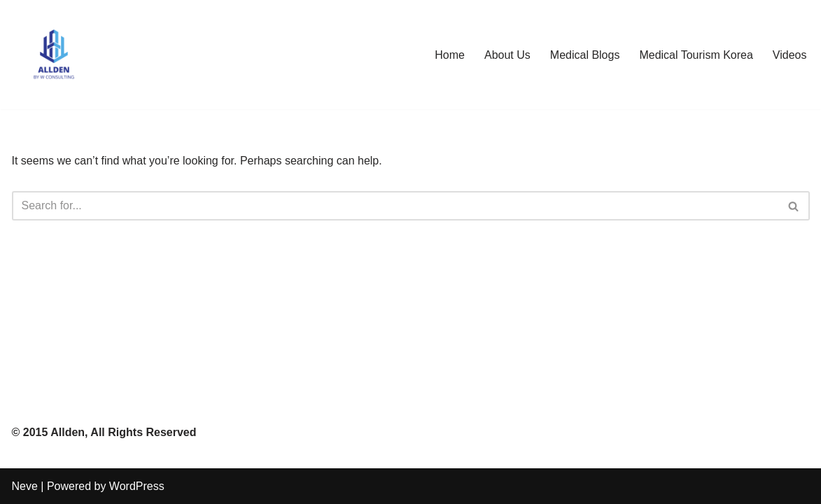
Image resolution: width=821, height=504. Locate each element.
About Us (507, 55)
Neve (25, 486)
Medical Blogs (585, 55)
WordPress (137, 486)
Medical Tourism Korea (696, 55)
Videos (790, 55)
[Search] (395, 206)
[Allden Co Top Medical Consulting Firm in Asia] (54, 55)
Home (450, 55)
